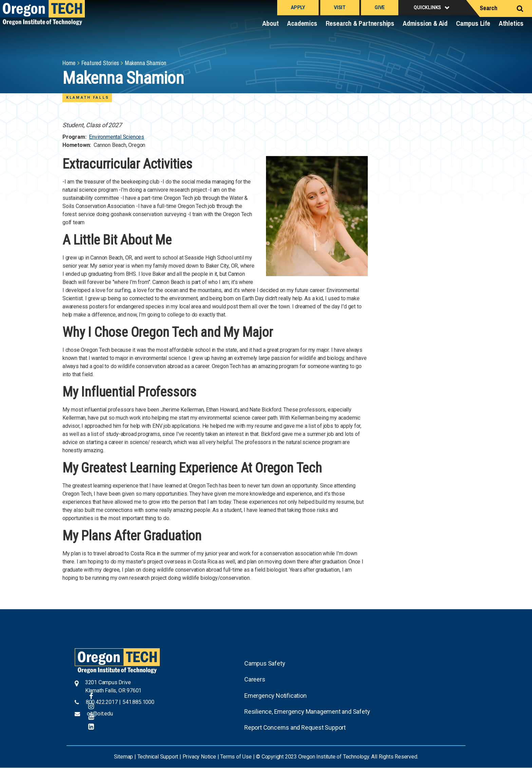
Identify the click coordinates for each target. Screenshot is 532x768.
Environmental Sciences (117, 137)
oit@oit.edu (100, 714)
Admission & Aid (425, 23)
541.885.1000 (138, 702)
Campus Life (473, 23)
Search (489, 8)
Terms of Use (236, 757)
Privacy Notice (199, 757)
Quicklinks (427, 7)
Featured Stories (100, 63)
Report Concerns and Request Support (295, 727)
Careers (255, 679)
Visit (340, 7)
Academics (302, 23)
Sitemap (124, 757)
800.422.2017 (102, 702)
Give (380, 7)
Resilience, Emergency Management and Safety (307, 712)
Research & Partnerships (360, 23)
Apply (298, 7)
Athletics (511, 23)
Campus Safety (265, 663)
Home (69, 63)
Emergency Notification (275, 696)
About (270, 23)
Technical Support (158, 757)
